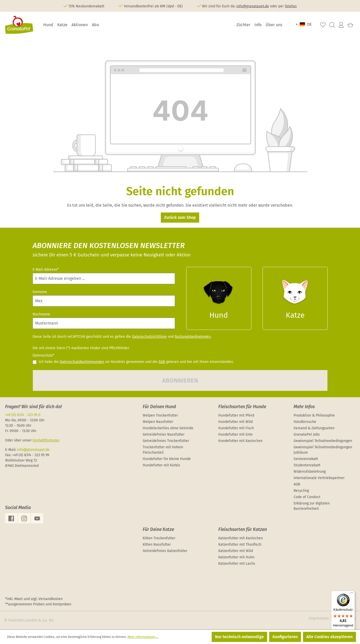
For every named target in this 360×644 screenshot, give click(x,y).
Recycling (301, 491)
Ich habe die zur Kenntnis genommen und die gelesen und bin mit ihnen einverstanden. (136, 362)
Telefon (291, 6)
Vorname (40, 292)
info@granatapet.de (253, 6)
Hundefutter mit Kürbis (161, 465)
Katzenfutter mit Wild (236, 551)
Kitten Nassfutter (157, 545)
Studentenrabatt (307, 465)
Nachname (41, 314)
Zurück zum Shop (180, 217)
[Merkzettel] (323, 25)
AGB (162, 362)
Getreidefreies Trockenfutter (166, 441)
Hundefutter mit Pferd (236, 415)
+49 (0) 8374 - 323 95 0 (23, 415)
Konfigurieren (285, 637)
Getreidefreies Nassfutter (164, 434)
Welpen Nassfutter (158, 422)
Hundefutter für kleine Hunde (167, 459)
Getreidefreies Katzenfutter (165, 551)
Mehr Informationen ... (143, 637)
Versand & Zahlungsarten (314, 428)
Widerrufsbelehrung (310, 472)
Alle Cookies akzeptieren (329, 637)
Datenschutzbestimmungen (82, 362)
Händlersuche (305, 422)
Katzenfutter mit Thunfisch (240, 545)
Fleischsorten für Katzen (243, 529)
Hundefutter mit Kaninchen (240, 441)
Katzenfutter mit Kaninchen (241, 538)
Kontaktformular (46, 440)
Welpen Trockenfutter (160, 415)
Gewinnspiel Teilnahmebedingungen (323, 441)
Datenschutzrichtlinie (149, 337)
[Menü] (352, 594)
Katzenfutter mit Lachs (237, 564)
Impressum (319, 618)
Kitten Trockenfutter (159, 538)
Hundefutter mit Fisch (236, 428)
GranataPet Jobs (307, 434)
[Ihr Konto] (341, 25)
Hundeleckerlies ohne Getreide (168, 428)
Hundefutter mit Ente (235, 434)
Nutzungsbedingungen (193, 337)
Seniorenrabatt (306, 459)
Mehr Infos (304, 407)
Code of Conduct (307, 497)
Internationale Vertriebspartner (319, 478)
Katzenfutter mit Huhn (236, 557)
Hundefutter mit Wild (235, 422)
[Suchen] (332, 25)
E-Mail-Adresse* (46, 270)
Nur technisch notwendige (239, 637)
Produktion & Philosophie (314, 415)
